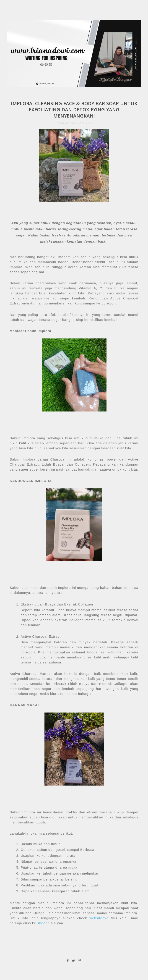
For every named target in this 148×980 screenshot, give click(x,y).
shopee (43, 923)
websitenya (99, 918)
